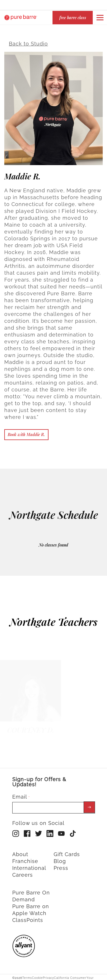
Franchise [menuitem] (25, 859)
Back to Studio (28, 41)
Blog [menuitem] (60, 859)
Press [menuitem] (61, 865)
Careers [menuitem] (23, 872)
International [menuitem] (29, 865)
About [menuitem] (20, 852)
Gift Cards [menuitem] (67, 852)
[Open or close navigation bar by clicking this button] (100, 17)
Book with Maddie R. (26, 432)
